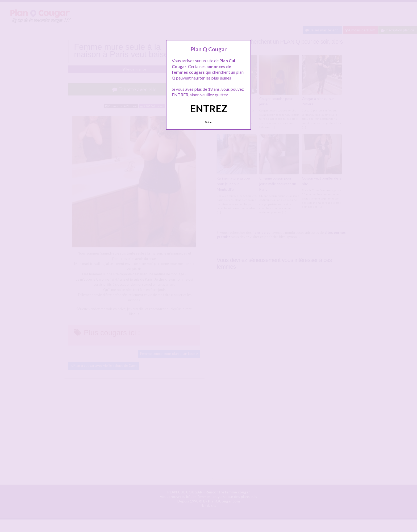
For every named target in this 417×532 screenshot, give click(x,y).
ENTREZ (209, 109)
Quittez (209, 122)
